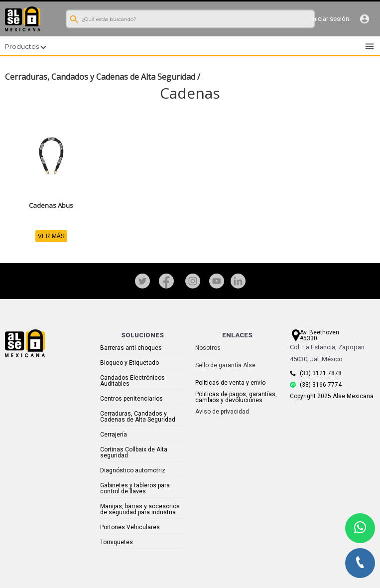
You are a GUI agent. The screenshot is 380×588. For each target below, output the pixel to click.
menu (370, 46)
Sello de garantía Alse (225, 365)
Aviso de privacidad (222, 412)
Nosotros (208, 348)
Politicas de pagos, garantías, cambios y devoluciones (236, 397)
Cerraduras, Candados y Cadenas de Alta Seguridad (100, 77)
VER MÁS (51, 236)
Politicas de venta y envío (230, 383)
